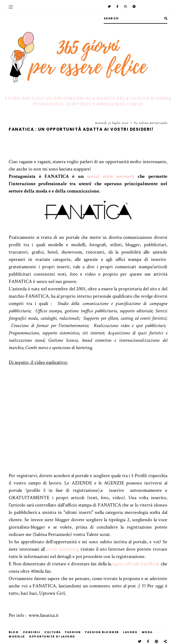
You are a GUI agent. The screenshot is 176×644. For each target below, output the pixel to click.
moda (147, 632)
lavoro (130, 632)
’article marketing (62, 549)
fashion (73, 632)
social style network (111, 176)
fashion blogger (102, 632)
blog (14, 632)
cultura (53, 632)
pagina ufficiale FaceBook (135, 564)
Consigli (32, 632)
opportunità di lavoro (52, 637)
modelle (17, 637)
